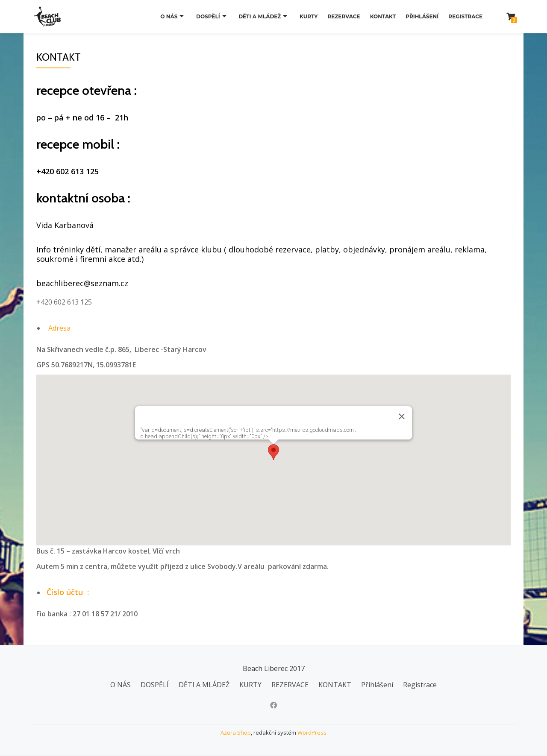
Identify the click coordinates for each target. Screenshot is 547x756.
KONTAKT (383, 16)
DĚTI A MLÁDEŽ (262, 16)
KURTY (309, 16)
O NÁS (176, 16)
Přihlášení (422, 16)
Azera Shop (236, 733)
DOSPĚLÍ (213, 16)
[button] (273, 452)
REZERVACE (344, 16)
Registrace (465, 16)
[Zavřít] (402, 416)
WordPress (312, 733)
